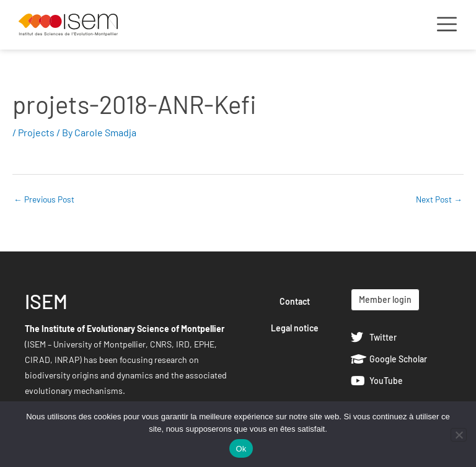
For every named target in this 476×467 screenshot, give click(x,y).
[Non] (459, 435)
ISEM (46, 301)
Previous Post (44, 199)
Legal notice (295, 328)
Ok (241, 449)
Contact (295, 301)
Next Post (439, 199)
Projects (36, 132)
